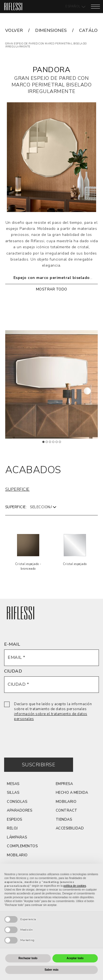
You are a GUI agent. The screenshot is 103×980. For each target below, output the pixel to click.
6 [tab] (62, 444)
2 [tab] (49, 444)
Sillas (13, 793)
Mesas (13, 784)
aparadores (20, 810)
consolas (17, 802)
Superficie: (16, 507)
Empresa (64, 784)
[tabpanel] (52, 384)
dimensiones (51, 30)
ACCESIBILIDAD (70, 828)
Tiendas (64, 820)
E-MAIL (12, 644)
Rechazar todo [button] (28, 958)
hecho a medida (72, 793)
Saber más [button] (51, 970)
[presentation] (46, 735)
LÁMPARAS (17, 837)
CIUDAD (13, 671)
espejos (15, 820)
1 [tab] (45, 444)
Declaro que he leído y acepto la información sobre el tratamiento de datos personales (53, 711)
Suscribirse (39, 765)
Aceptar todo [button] (75, 958)
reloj (12, 828)
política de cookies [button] (75, 886)
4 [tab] (55, 444)
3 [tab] (52, 444)
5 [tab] (59, 444)
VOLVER (14, 30)
